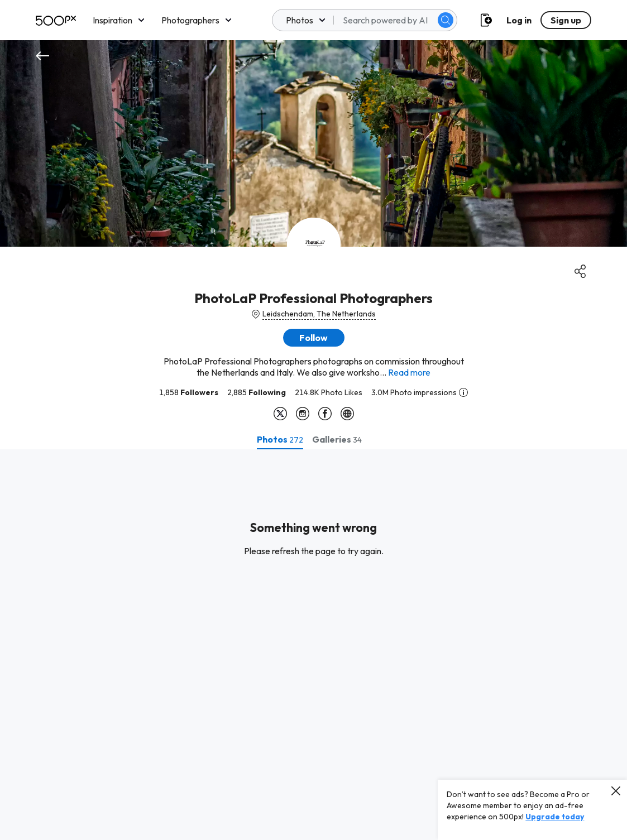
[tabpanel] (313, 645)
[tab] (280, 439)
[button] (314, 338)
